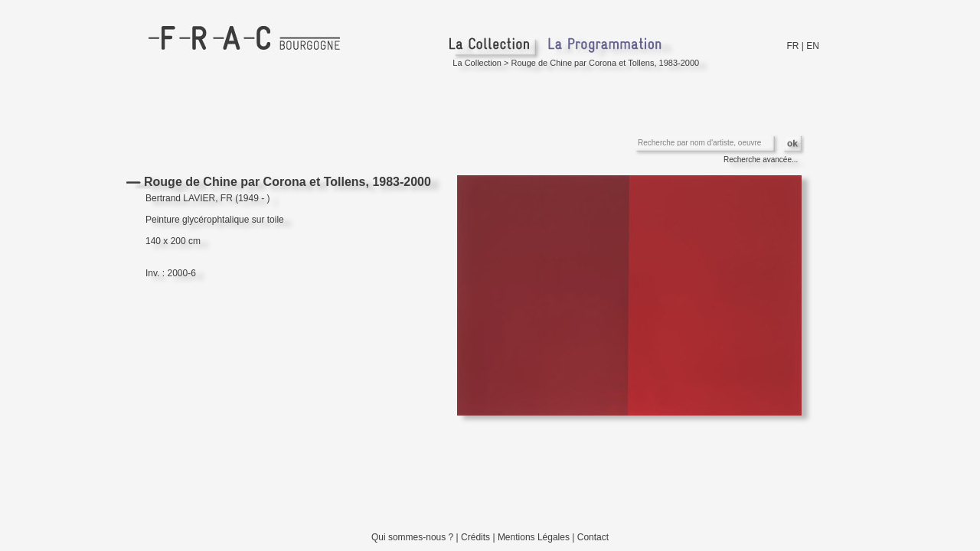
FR (793, 46)
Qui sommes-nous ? (412, 537)
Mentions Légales (534, 537)
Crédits (475, 537)
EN (813, 46)
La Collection (477, 63)
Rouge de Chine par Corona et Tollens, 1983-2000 (606, 63)
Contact (593, 537)
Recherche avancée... (761, 160)
